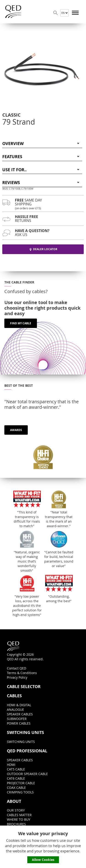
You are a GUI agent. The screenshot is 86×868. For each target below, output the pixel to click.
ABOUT (14, 801)
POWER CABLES (19, 723)
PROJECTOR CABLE (21, 783)
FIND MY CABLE (21, 323)
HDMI (11, 765)
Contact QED (17, 668)
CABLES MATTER (19, 815)
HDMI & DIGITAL (19, 705)
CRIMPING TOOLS (20, 792)
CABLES (14, 696)
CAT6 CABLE (16, 778)
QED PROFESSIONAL (27, 751)
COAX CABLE (16, 788)
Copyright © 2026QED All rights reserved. (25, 651)
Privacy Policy (17, 677)
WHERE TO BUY (19, 819)
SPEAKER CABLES (20, 714)
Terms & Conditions (22, 673)
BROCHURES (16, 824)
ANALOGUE (15, 710)
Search (55, 13)
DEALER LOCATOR (43, 249)
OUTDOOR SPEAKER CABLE (27, 774)
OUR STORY (16, 810)
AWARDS (16, 430)
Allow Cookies (43, 860)
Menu (75, 13)
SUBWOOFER (17, 719)
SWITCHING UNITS (25, 733)
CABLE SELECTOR (24, 687)
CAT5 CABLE (16, 769)
